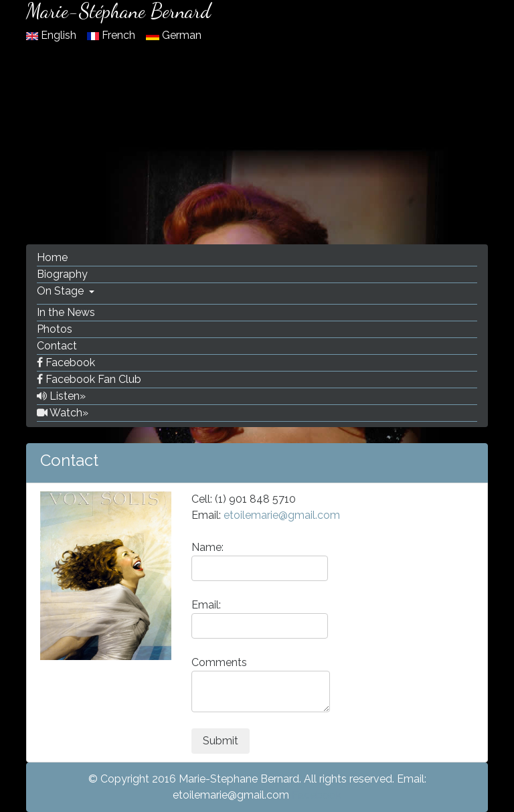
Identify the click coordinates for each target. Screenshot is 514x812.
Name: (260, 561)
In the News (66, 312)
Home (52, 257)
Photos (55, 329)
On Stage (62, 291)
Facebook (66, 362)
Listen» (61, 396)
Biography (62, 274)
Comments (261, 684)
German (174, 35)
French (112, 35)
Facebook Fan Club (89, 379)
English (53, 35)
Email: (260, 619)
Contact (57, 346)
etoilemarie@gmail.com (282, 515)
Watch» (63, 413)
